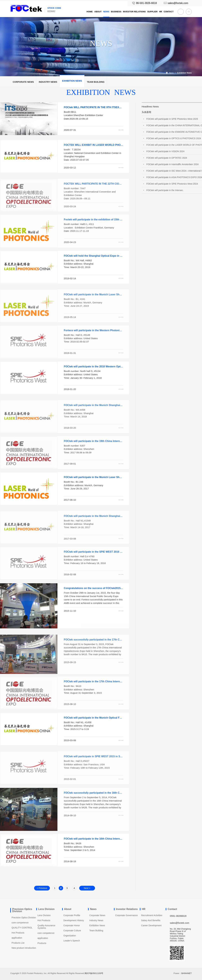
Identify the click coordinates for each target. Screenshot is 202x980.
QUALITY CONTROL (22, 928)
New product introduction (24, 948)
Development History (74, 920)
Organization (70, 936)
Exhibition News (72, 81)
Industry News (48, 82)
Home (90, 12)
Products (42, 943)
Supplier (152, 12)
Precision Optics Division (24, 918)
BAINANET (187, 973)
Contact (169, 12)
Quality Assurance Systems (46, 927)
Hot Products (18, 933)
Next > (87, 888)
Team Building (96, 82)
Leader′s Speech (72, 941)
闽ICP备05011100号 (94, 973)
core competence (20, 923)
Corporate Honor (72, 925)
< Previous (42, 888)
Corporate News (23, 82)
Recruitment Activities (152, 915)
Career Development (151, 925)
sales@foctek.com (176, 3)
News (106, 12)
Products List (18, 943)
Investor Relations (134, 12)
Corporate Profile (72, 915)
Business (116, 12)
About (98, 12)
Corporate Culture (72, 931)
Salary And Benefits (151, 920)
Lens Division (44, 915)
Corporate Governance (126, 915)
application (17, 938)
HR (161, 12)
